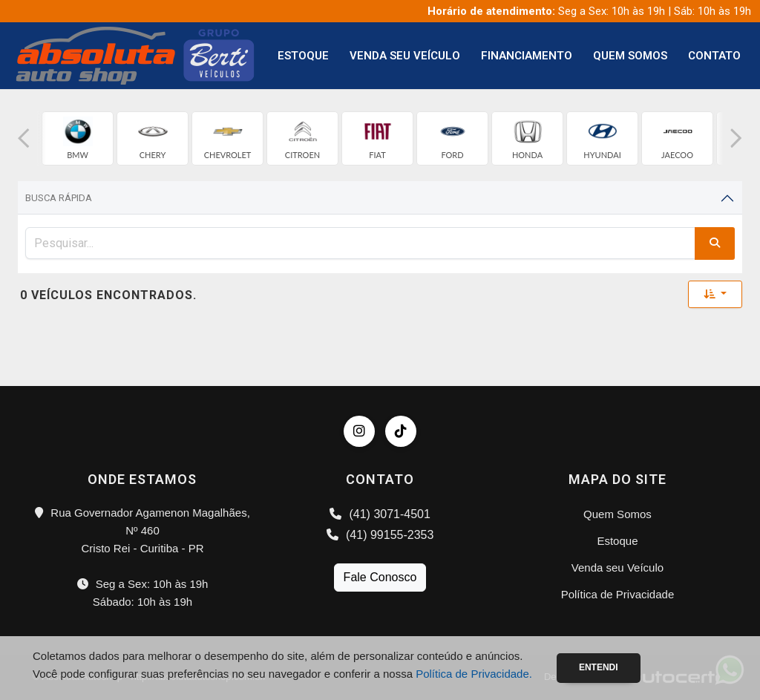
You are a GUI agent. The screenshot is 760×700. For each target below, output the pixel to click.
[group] (78, 138)
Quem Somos (630, 56)
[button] (24, 138)
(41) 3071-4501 (380, 514)
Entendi (599, 667)
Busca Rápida (59, 198)
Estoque (303, 56)
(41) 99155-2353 (380, 535)
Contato (714, 56)
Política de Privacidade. (474, 674)
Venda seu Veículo (405, 56)
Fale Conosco (380, 577)
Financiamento (527, 56)
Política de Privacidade (618, 594)
